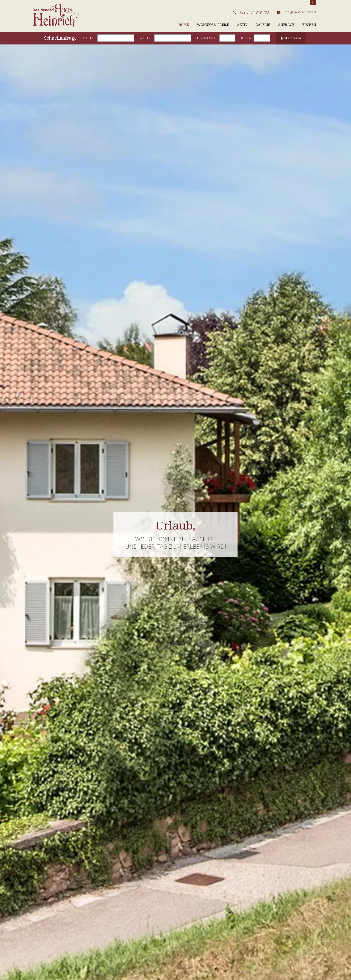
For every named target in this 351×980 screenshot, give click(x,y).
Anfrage (286, 25)
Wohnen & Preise (213, 25)
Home (184, 25)
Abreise (146, 38)
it (313, 3)
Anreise (89, 38)
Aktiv (242, 25)
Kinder (246, 38)
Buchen (309, 25)
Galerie (263, 25)
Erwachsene (207, 38)
